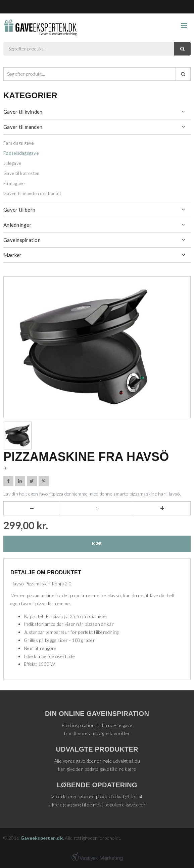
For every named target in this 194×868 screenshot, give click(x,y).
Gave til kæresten (21, 173)
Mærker (13, 255)
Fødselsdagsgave (21, 153)
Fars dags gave (19, 143)
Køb (97, 544)
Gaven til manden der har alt (32, 193)
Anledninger (17, 225)
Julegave (12, 163)
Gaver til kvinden (23, 112)
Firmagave (14, 183)
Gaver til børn (19, 210)
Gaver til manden (23, 127)
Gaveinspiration (22, 240)
